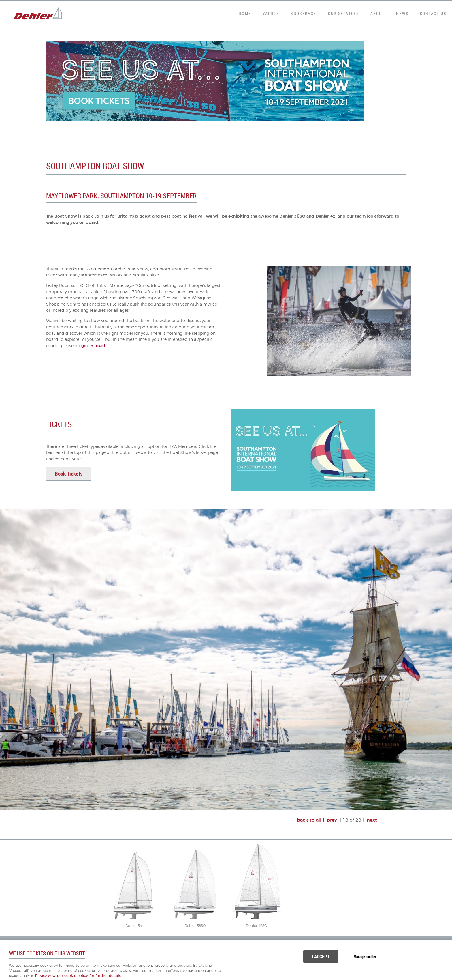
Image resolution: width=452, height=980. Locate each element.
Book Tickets (69, 474)
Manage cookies (365, 957)
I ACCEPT (321, 956)
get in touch (94, 346)
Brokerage (303, 13)
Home (245, 13)
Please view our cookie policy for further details (78, 976)
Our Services (343, 13)
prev (332, 820)
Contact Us (433, 13)
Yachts (271, 13)
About (378, 13)
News (402, 13)
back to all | (310, 820)
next (372, 820)
